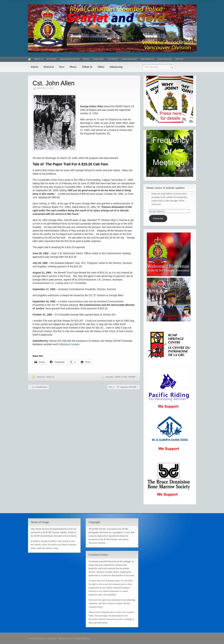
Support (179, 59)
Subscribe (158, 218)
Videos (101, 67)
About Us (39, 59)
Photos (73, 67)
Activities (51, 59)
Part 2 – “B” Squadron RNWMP (122, 387)
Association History (70, 59)
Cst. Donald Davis (39, 387)
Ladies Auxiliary (129, 59)
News (62, 67)
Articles (34, 67)
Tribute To (87, 67)
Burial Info (98, 59)
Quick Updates (165, 59)
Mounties (110, 377)
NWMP (118, 377)
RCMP (124, 377)
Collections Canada (69, 344)
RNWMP (132, 377)
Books (86, 59)
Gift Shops (113, 59)
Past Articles (147, 59)
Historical (49, 67)
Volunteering (116, 67)
